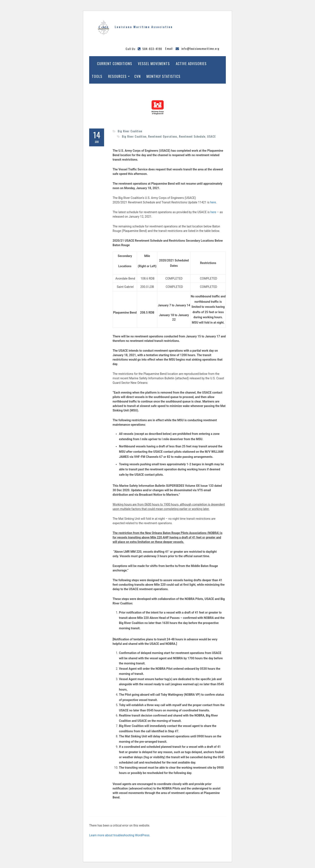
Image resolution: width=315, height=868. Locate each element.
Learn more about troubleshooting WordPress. (120, 835)
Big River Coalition (130, 131)
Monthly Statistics (163, 76)
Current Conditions (115, 64)
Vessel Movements (154, 64)
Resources (117, 76)
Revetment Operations (163, 136)
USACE (211, 136)
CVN (137, 76)
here (213, 202)
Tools (97, 76)
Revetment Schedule (192, 136)
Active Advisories (191, 64)
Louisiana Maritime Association (144, 27)
